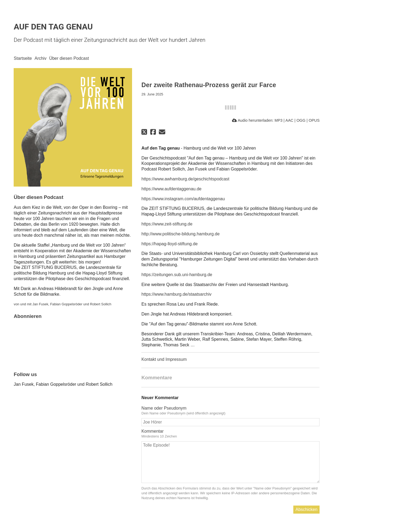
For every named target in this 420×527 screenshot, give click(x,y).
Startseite (23, 58)
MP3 (279, 120)
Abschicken (306, 509)
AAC (290, 120)
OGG (301, 120)
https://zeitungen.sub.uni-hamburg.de (177, 275)
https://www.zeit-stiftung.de (167, 224)
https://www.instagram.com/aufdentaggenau (183, 199)
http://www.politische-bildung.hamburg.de (181, 234)
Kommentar (153, 431)
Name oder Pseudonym (164, 408)
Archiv (40, 58)
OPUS (314, 120)
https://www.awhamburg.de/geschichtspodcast (185, 179)
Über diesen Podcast (69, 58)
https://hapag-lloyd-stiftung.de (170, 244)
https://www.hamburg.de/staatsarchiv (176, 294)
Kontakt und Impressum (164, 359)
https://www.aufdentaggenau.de (171, 189)
